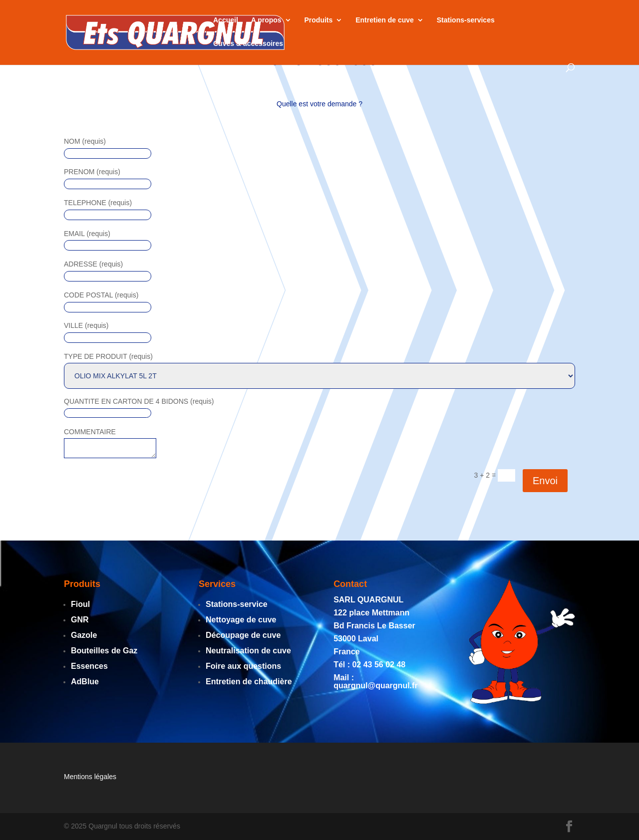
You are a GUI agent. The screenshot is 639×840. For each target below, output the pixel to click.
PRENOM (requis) (92, 172)
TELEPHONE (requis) (98, 203)
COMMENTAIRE (90, 432)
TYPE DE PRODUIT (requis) (108, 356)
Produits (319, 20)
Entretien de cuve (385, 20)
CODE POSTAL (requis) (101, 295)
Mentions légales (90, 777)
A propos (266, 20)
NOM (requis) (85, 141)
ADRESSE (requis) (93, 264)
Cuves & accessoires (248, 44)
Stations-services (466, 20)
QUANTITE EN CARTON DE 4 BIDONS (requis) (139, 401)
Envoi (545, 481)
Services (217, 584)
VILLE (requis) (86, 325)
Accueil (226, 20)
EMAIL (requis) (87, 234)
